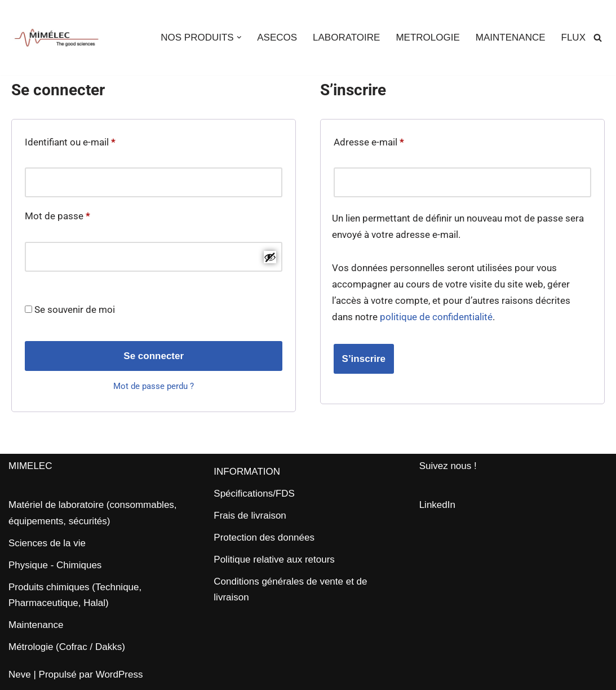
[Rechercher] (598, 37)
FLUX (573, 37)
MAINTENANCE (511, 37)
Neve (20, 674)
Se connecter (154, 356)
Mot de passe (57, 214)
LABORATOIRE (346, 37)
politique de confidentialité (436, 317)
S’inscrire (364, 359)
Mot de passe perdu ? (154, 386)
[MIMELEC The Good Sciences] (56, 37)
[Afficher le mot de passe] (270, 257)
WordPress (119, 674)
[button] (239, 37)
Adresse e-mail (369, 140)
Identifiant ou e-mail (70, 140)
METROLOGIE (427, 37)
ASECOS (277, 37)
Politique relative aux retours (274, 559)
